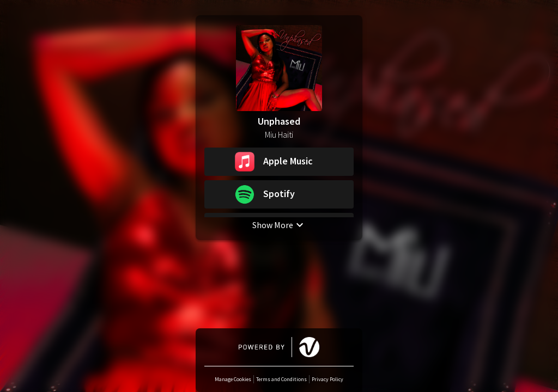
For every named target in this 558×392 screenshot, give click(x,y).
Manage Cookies (233, 379)
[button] (279, 162)
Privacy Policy (327, 379)
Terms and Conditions (281, 379)
